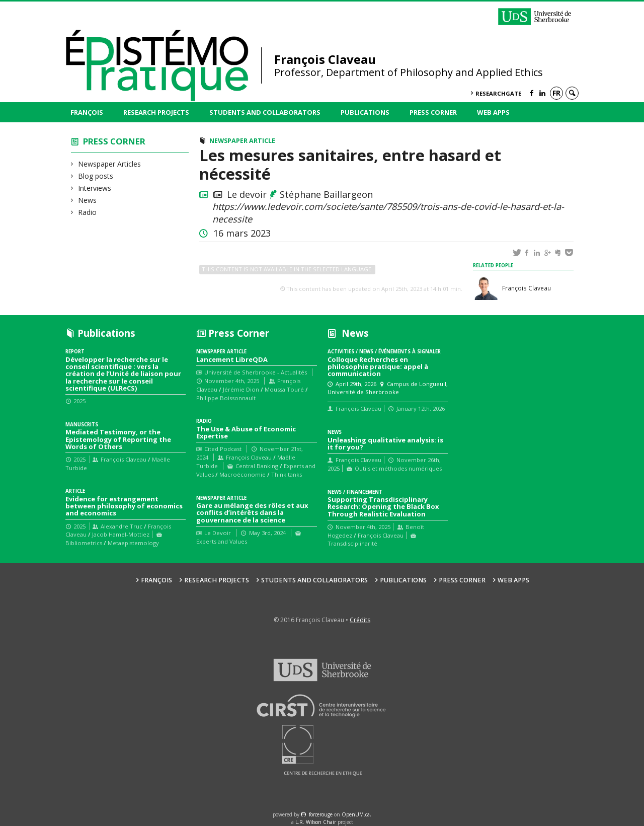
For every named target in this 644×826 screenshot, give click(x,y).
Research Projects (156, 112)
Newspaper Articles (110, 164)
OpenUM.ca (356, 814)
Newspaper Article (242, 141)
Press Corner (433, 112)
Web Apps (493, 112)
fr (556, 93)
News (88, 200)
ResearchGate (498, 93)
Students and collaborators (265, 112)
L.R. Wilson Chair (316, 822)
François (87, 112)
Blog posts (96, 176)
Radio (88, 212)
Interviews (95, 188)
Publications (365, 112)
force (321, 814)
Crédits (360, 620)
